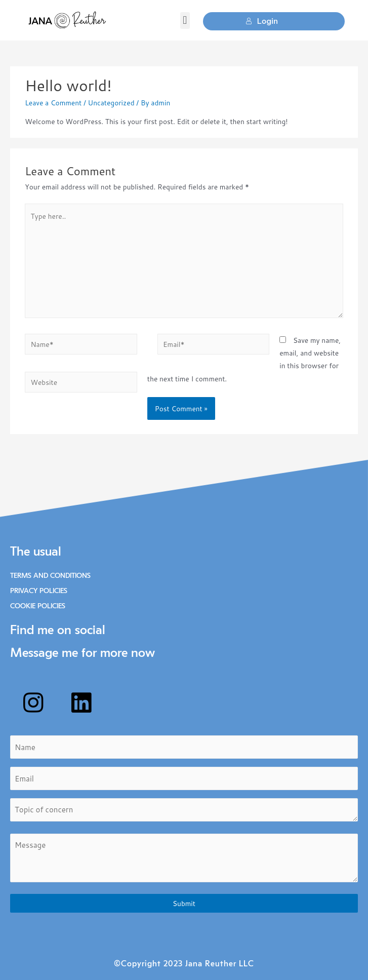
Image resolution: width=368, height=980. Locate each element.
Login (262, 21)
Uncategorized (111, 103)
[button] (185, 21)
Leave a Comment (53, 103)
